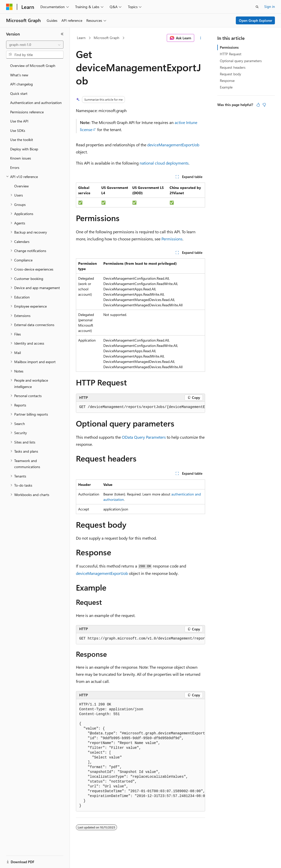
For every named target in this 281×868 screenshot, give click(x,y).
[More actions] (201, 38)
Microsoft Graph (106, 38)
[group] (140, 407)
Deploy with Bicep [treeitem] (24, 149)
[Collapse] (62, 34)
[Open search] (257, 7)
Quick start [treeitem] (19, 93)
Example (226, 87)
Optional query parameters (241, 61)
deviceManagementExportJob (173, 145)
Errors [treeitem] (15, 167)
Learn (81, 38)
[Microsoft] (9, 7)
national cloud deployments (164, 163)
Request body (230, 74)
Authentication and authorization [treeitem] (36, 103)
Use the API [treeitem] (19, 121)
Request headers (233, 67)
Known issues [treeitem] (21, 158)
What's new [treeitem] (19, 75)
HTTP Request (231, 54)
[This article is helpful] (258, 105)
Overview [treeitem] (21, 186)
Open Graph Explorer (255, 20)
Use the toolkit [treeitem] (22, 140)
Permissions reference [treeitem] (27, 112)
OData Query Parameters (144, 437)
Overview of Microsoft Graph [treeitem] (33, 66)
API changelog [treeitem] (21, 84)
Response (227, 81)
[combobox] (35, 45)
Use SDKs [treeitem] (18, 130)
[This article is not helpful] (264, 105)
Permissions (172, 239)
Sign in (270, 6)
